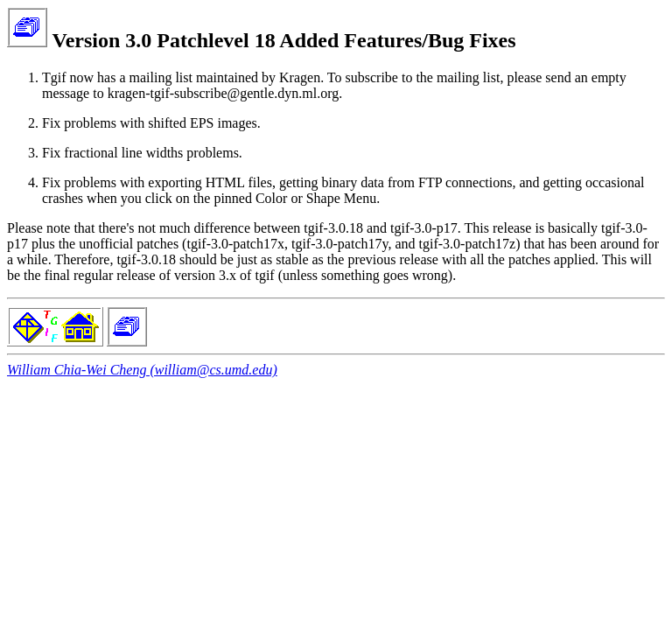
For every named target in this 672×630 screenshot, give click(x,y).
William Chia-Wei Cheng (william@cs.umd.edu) (142, 370)
